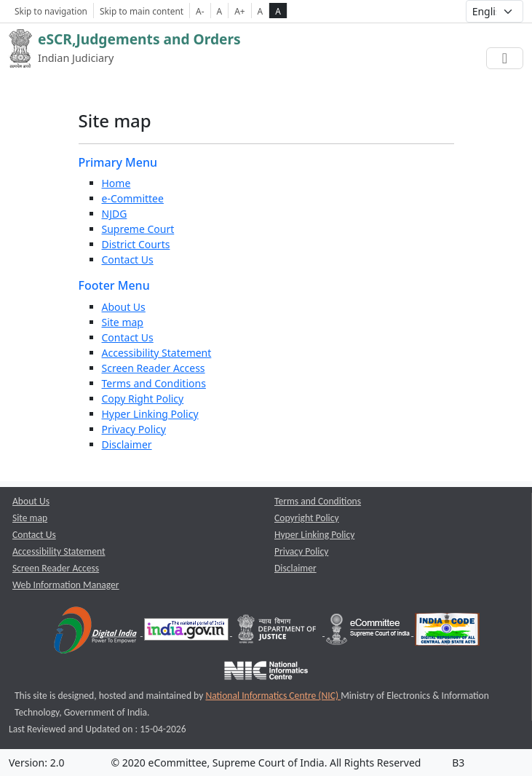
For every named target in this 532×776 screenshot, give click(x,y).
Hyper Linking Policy (150, 414)
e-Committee (133, 198)
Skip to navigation (51, 11)
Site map (123, 322)
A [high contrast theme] (278, 11)
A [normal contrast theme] (261, 11)
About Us (124, 307)
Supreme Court (138, 229)
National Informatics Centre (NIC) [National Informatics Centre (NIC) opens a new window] (273, 696)
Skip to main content (142, 11)
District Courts (136, 244)
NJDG (115, 214)
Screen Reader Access (154, 368)
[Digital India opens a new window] (96, 632)
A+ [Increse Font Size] (239, 11)
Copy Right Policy (143, 399)
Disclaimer (127, 444)
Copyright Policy (307, 518)
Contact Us (128, 260)
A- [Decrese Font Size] (200, 11)
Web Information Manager (66, 585)
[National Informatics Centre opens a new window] (266, 673)
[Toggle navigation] (505, 58)
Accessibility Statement (157, 353)
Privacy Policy (134, 429)
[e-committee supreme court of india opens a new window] (369, 632)
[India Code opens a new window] (447, 632)
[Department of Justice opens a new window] (278, 632)
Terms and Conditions (154, 383)
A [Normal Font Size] (220, 11)
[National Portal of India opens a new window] (187, 632)
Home (116, 183)
